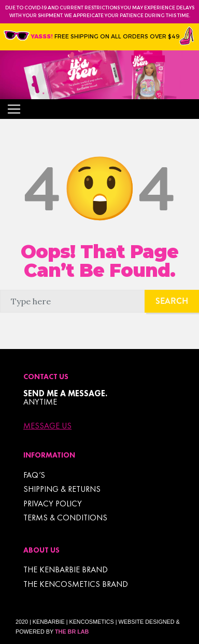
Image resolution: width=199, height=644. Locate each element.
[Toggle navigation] (14, 109)
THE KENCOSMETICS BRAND (76, 584)
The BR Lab (72, 632)
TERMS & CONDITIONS (65, 518)
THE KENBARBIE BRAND (66, 569)
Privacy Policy (53, 504)
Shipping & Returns (62, 489)
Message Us (47, 426)
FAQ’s (34, 475)
